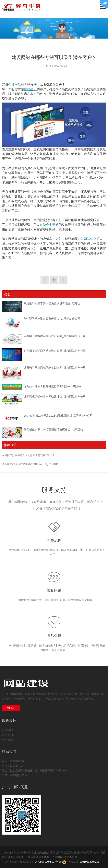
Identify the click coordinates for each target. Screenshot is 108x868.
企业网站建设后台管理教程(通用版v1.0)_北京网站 (30, 464)
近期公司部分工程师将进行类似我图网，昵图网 (53, 386)
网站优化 (90, 239)
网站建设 (30, 89)
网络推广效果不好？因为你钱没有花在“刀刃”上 (52, 303)
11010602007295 (89, 862)
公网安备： (71, 862)
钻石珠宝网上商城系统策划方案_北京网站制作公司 (55, 368)
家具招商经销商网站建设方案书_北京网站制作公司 (55, 351)
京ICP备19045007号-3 (48, 862)
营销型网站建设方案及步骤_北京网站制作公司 (52, 319)
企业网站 (15, 84)
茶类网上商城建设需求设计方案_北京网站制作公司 (55, 336)
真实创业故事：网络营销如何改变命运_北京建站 (53, 429)
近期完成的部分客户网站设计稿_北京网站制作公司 (55, 397)
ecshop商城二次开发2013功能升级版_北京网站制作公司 (58, 416)
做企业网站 (51, 225)
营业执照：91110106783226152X (58, 857)
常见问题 (54, 590)
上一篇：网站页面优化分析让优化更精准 (45, 280)
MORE (11, 708)
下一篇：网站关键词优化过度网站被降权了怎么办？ (63, 280)
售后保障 (54, 636)
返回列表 (54, 280)
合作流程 (54, 541)
